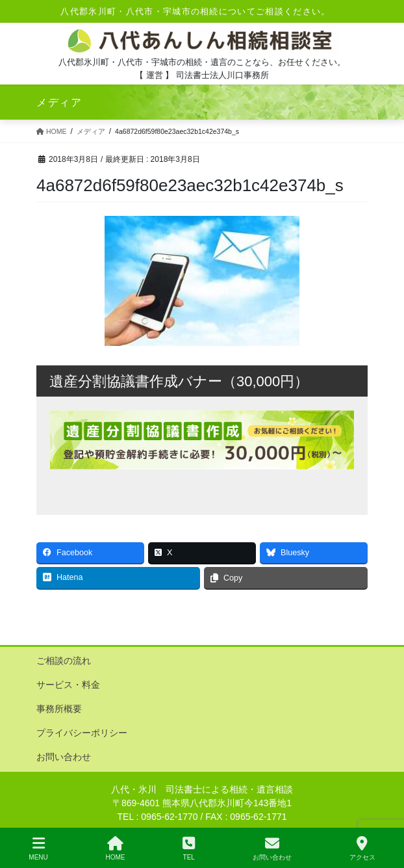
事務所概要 (59, 709)
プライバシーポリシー (82, 733)
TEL (189, 848)
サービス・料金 (68, 685)
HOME (116, 848)
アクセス (362, 848)
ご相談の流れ (64, 661)
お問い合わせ (64, 757)
